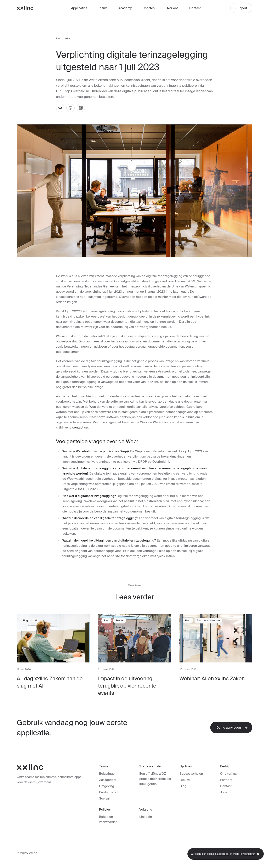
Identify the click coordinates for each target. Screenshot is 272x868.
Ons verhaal (229, 774)
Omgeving (107, 786)
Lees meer (223, 854)
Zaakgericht (108, 780)
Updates (149, 8)
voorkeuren (249, 854)
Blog (59, 38)
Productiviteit (109, 792)
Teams (103, 8)
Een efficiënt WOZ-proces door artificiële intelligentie (155, 779)
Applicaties (79, 8)
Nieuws (185, 780)
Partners (226, 780)
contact (78, 427)
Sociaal (104, 798)
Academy (125, 8)
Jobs (224, 792)
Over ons (172, 8)
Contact (195, 8)
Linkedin (146, 817)
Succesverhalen (191, 774)
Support (241, 8)
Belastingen (108, 774)
